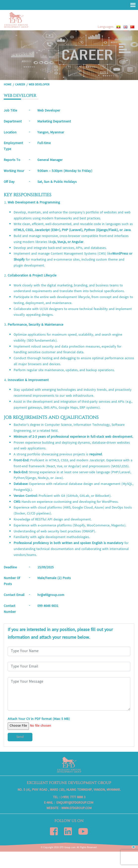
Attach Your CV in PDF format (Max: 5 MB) (39, 723)
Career (20, 85)
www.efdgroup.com (76, 808)
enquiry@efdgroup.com (75, 803)
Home (8, 85)
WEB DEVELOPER (39, 85)
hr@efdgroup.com (51, 595)
